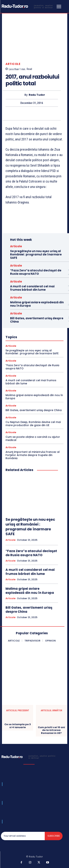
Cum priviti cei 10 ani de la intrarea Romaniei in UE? (51, 730)
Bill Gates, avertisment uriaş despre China (37, 320)
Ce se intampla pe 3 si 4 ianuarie (18, 726)
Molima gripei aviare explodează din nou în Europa (37, 304)
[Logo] (28, 6)
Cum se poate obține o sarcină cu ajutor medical (33, 438)
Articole (13, 64)
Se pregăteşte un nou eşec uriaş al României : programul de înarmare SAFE (36, 254)
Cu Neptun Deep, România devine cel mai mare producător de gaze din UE (33, 424)
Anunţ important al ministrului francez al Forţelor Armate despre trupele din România (33, 455)
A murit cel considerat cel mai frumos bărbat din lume (32, 288)
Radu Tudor (37, 95)
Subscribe (54, 836)
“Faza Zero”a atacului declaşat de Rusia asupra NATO (36, 272)
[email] (23, 836)
